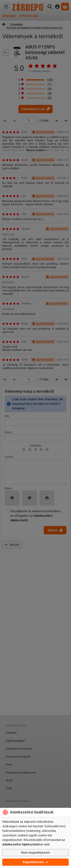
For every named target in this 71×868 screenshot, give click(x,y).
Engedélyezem (36, 862)
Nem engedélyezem (36, 853)
